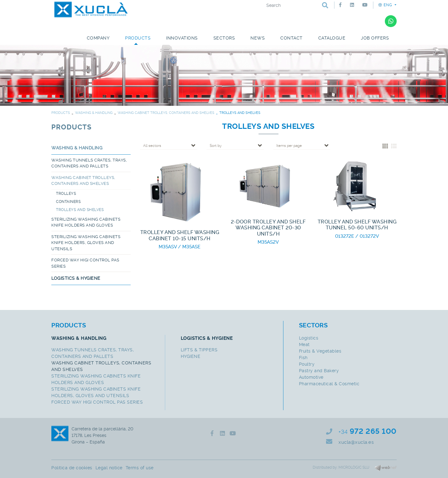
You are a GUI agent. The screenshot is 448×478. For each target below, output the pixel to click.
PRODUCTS (61, 113)
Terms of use (140, 468)
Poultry (307, 364)
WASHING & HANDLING (94, 113)
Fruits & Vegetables (320, 351)
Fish (303, 358)
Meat (304, 344)
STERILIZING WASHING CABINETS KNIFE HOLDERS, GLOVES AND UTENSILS (86, 243)
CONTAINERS (68, 202)
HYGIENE (191, 356)
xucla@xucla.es (356, 442)
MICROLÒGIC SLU (354, 467)
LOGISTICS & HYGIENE (76, 278)
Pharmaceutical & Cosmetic (329, 384)
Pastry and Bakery (319, 371)
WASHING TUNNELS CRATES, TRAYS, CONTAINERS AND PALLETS (89, 163)
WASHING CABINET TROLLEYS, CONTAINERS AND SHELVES (166, 113)
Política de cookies (72, 468)
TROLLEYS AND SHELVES (80, 210)
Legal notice (109, 468)
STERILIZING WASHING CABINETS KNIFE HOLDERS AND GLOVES (86, 222)
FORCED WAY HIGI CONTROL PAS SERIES (85, 263)
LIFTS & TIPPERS (199, 350)
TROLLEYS (66, 194)
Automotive (311, 377)
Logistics (309, 338)
